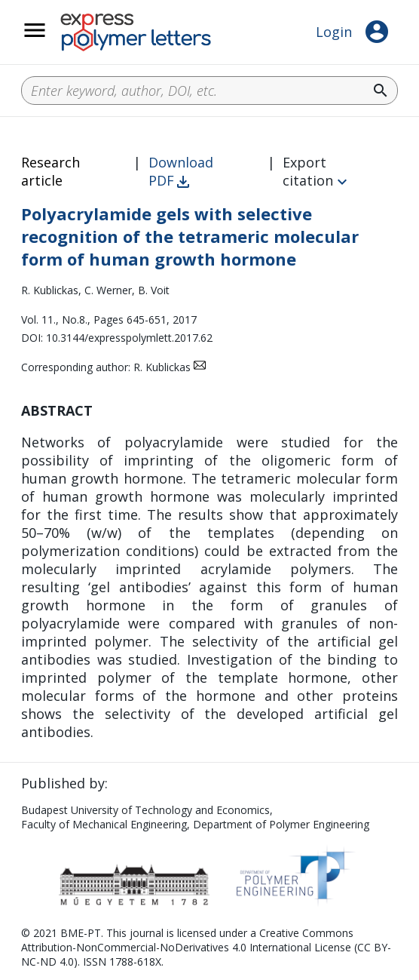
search (381, 91)
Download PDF (181, 171)
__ (54, 38)
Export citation (308, 171)
